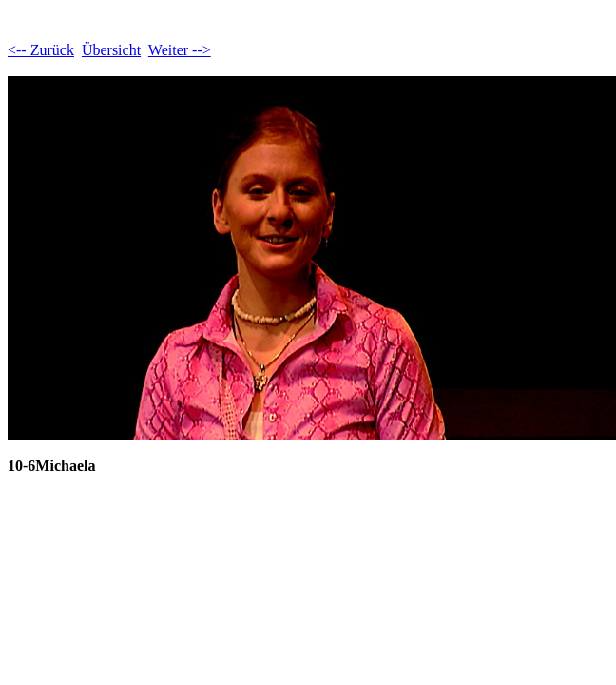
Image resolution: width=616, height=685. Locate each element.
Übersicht (111, 50)
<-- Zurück (41, 50)
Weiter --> (180, 50)
